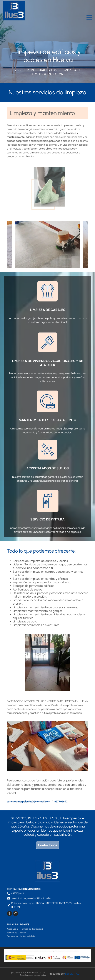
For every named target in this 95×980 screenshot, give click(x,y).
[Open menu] (89, 18)
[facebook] (9, 914)
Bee (67, 974)
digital (74, 974)
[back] (11, 245)
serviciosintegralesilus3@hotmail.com (33, 898)
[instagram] (16, 914)
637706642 (17, 894)
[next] (84, 245)
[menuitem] (14, 929)
